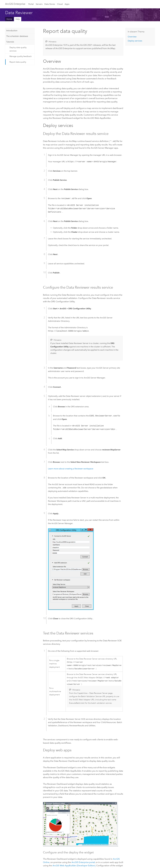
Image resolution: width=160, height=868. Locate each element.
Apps (67, 4)
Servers (39, 4)
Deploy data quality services (18, 49)
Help (18, 19)
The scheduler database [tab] (17, 36)
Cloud (60, 4)
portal (83, 864)
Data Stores (50, 4)
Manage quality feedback (21, 56)
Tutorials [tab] (10, 42)
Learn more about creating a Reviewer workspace (71, 468)
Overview (132, 37)
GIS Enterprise (15, 4)
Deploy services (135, 41)
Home (9, 19)
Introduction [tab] (12, 31)
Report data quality (18, 62)
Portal (31, 4)
